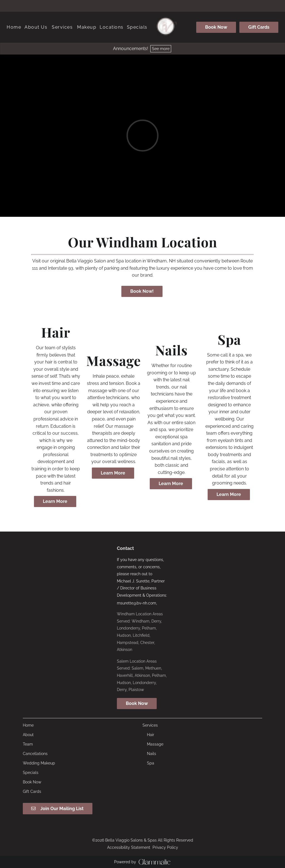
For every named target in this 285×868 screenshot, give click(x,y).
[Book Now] (216, 27)
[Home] (15, 27)
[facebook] (132, 6)
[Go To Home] (166, 27)
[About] (28, 735)
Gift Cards (259, 27)
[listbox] (36, 27)
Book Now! (142, 291)
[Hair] (151, 735)
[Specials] (137, 27)
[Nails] (152, 754)
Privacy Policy (165, 847)
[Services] (62, 27)
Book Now (216, 27)
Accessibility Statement (129, 847)
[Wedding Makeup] (39, 763)
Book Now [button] (137, 703)
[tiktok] (153, 6)
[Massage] (155, 744)
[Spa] (151, 763)
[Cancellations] (35, 754)
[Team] (28, 744)
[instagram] (142, 6)
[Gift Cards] (258, 27)
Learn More (55, 501)
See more (161, 49)
